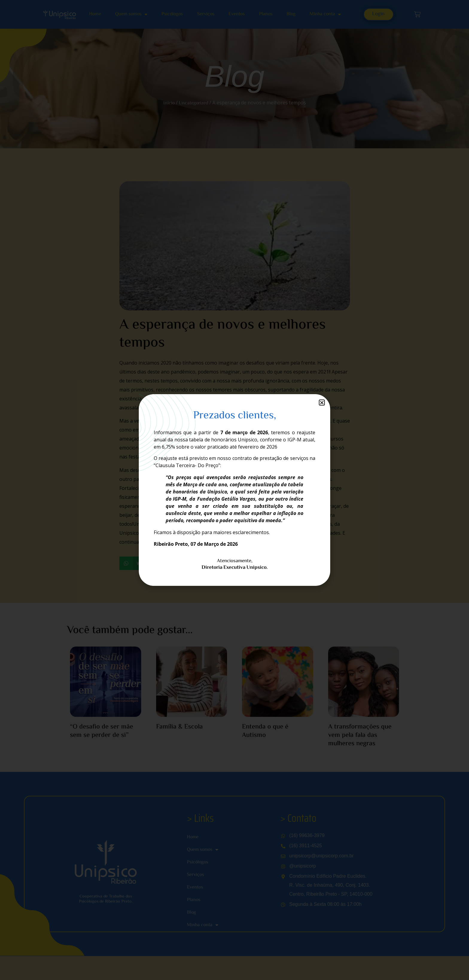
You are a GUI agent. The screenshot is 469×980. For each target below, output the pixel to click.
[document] (234, 490)
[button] (322, 403)
